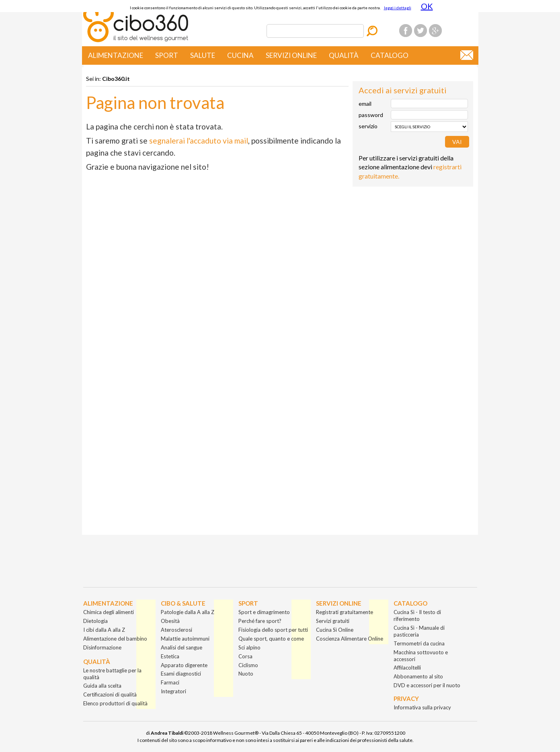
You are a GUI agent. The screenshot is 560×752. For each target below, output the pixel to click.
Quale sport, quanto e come (271, 639)
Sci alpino (249, 647)
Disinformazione (102, 647)
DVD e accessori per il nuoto (427, 685)
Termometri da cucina (419, 643)
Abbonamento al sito (418, 676)
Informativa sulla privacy (422, 707)
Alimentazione (116, 55)
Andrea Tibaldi (167, 733)
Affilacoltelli (407, 668)
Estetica (170, 656)
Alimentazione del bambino (115, 639)
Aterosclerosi (176, 630)
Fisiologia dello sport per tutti (273, 630)
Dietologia (95, 621)
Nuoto (246, 674)
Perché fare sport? (260, 621)
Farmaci (170, 682)
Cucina (240, 55)
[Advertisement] (413, 241)
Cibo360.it (116, 79)
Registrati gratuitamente (345, 612)
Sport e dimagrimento (264, 612)
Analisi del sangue (182, 647)
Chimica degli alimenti (109, 612)
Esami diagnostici (181, 674)
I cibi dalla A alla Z (104, 630)
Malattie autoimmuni (185, 639)
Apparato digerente (184, 665)
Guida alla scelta (102, 686)
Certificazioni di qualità (110, 694)
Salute (203, 55)
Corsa (245, 656)
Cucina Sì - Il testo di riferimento (417, 615)
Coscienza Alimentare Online (350, 639)
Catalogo (390, 55)
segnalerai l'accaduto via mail (199, 141)
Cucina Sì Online (335, 630)
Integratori (173, 691)
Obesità (170, 621)
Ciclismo (248, 665)
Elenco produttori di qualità (115, 703)
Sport (167, 55)
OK (427, 6)
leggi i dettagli (398, 8)
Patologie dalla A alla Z (188, 612)
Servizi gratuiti (333, 621)
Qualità (344, 55)
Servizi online (291, 55)
